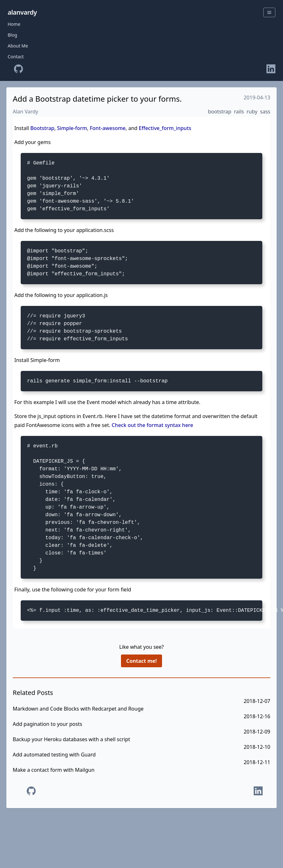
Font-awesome (108, 128)
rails (239, 112)
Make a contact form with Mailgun (54, 770)
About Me (18, 46)
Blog (12, 35)
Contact (16, 57)
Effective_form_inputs (165, 128)
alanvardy (22, 12)
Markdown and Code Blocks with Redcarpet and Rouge (78, 709)
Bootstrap (42, 128)
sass (265, 112)
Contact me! (141, 661)
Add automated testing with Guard (54, 755)
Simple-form (72, 128)
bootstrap (220, 112)
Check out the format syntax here (152, 425)
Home (14, 24)
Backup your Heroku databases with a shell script (71, 739)
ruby (252, 112)
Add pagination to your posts (47, 724)
